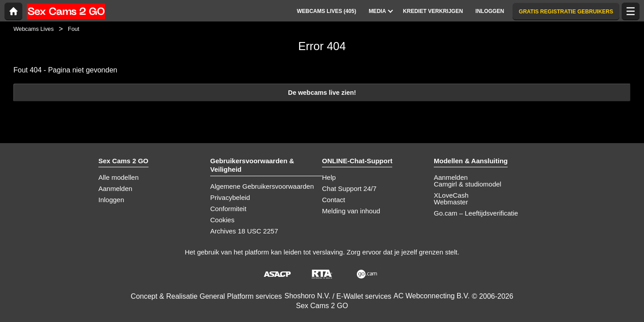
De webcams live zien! (322, 93)
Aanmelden (115, 189)
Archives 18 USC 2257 (244, 231)
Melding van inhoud (351, 211)
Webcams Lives (34, 29)
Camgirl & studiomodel (468, 184)
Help (329, 177)
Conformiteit (228, 209)
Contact (334, 200)
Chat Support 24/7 (349, 189)
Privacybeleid (230, 197)
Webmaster (451, 202)
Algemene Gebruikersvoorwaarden (262, 186)
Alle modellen (119, 177)
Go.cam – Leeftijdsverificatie (476, 213)
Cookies (222, 220)
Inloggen (111, 200)
